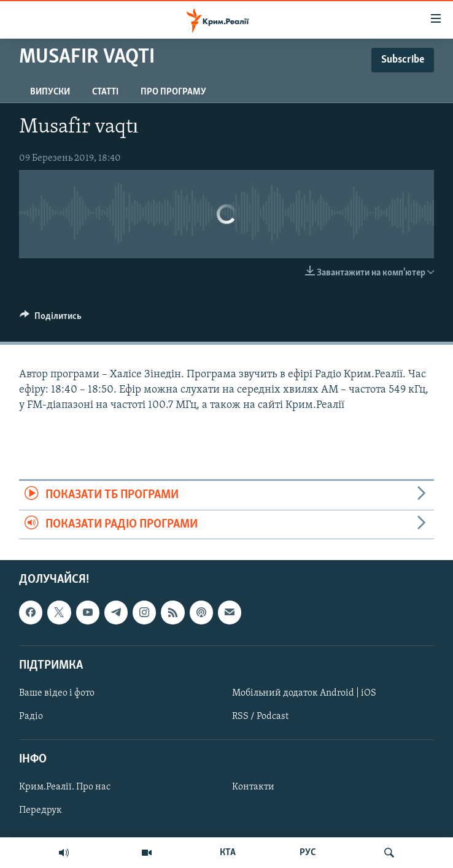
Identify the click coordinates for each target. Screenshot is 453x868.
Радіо (31, 716)
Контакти (253, 787)
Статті (105, 92)
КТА (228, 853)
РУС (308, 853)
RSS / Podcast (260, 716)
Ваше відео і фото (57, 693)
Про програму (173, 92)
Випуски (50, 92)
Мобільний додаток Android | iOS (304, 693)
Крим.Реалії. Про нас (65, 787)
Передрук (41, 810)
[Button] (51, 319)
